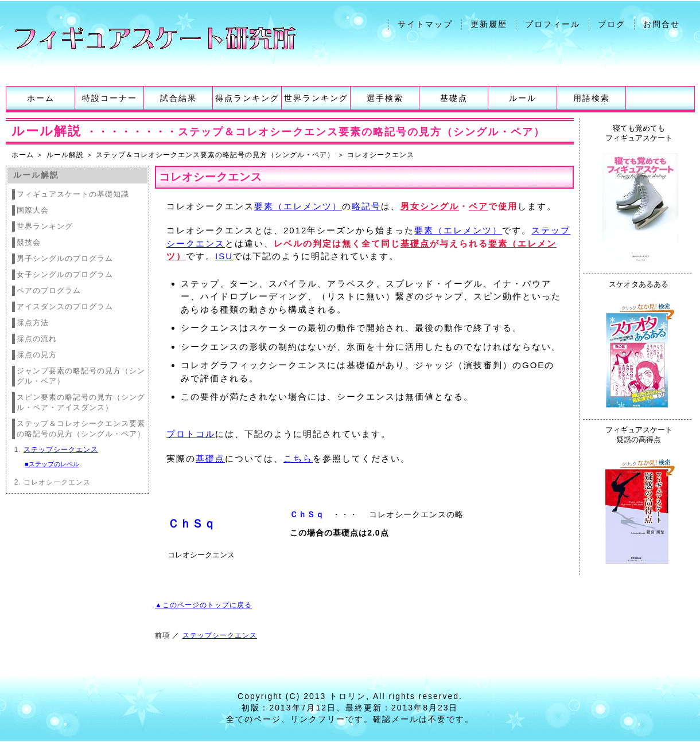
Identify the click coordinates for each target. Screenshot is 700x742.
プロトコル (191, 434)
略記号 (366, 206)
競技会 (29, 242)
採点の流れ (37, 339)
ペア (479, 206)
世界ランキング (316, 98)
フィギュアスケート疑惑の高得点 (639, 435)
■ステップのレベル (52, 464)
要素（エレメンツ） (298, 206)
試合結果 (178, 98)
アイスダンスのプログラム (65, 306)
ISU (224, 256)
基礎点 (454, 98)
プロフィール (553, 24)
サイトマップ (425, 24)
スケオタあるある (639, 284)
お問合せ (662, 24)
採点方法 (33, 323)
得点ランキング (247, 98)
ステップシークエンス (61, 450)
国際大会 (33, 210)
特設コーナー (110, 98)
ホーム (41, 98)
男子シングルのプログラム (65, 258)
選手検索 (385, 98)
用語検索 (592, 98)
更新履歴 (489, 24)
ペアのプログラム (49, 290)
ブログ (612, 24)
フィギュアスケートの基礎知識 (73, 194)
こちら (298, 458)
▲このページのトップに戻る (203, 605)
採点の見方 (37, 355)
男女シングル (430, 206)
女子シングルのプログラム (65, 274)
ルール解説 (65, 155)
